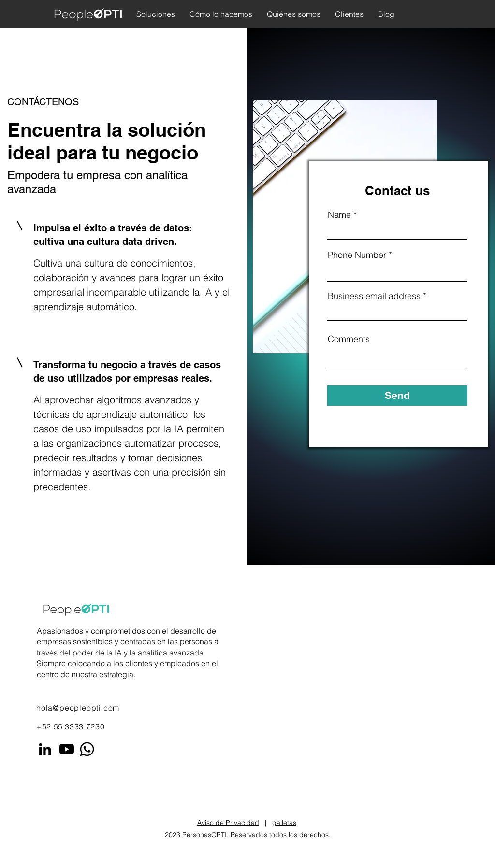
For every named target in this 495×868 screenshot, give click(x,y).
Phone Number (357, 255)
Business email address (374, 296)
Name (339, 215)
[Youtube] (67, 749)
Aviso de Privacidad (228, 823)
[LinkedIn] (45, 749)
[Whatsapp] (87, 749)
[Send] (397, 396)
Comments (349, 339)
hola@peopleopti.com (78, 708)
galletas (284, 823)
